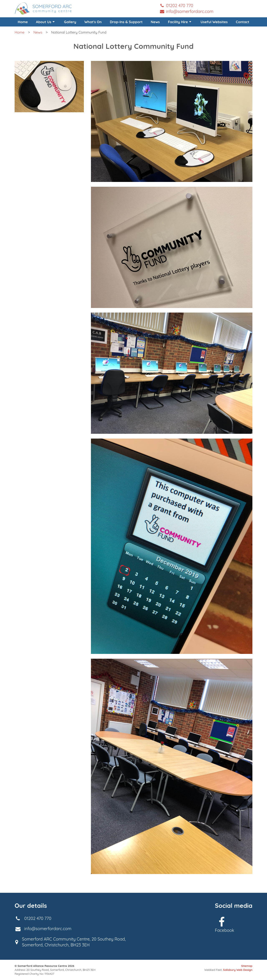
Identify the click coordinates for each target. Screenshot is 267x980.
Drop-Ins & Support (126, 22)
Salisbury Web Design (238, 970)
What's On (93, 22)
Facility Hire (180, 22)
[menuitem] (46, 22)
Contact (243, 22)
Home (23, 22)
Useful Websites (214, 22)
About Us (46, 22)
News (155, 22)
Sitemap (247, 966)
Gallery (70, 22)
